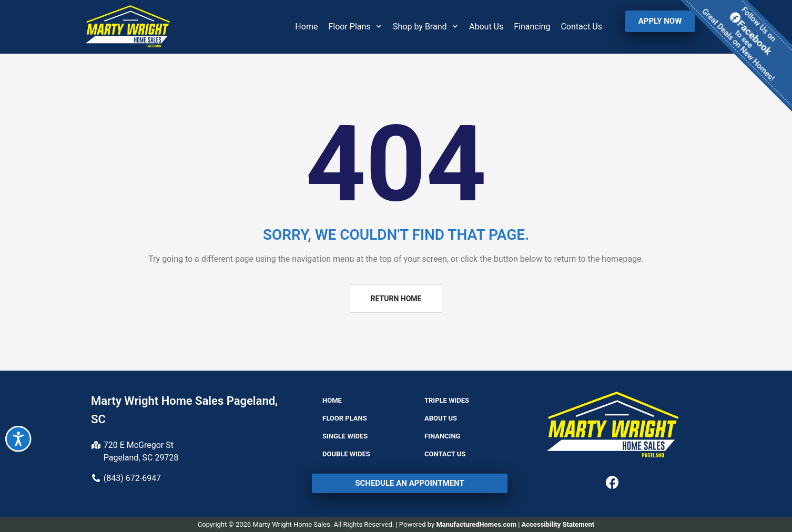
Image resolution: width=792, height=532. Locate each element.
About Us (486, 27)
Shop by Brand (426, 27)
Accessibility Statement (558, 524)
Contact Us (581, 27)
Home (306, 27)
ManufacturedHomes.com (476, 524)
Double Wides (346, 454)
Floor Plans (355, 27)
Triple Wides (447, 400)
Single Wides (345, 436)
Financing (532, 27)
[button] (660, 21)
